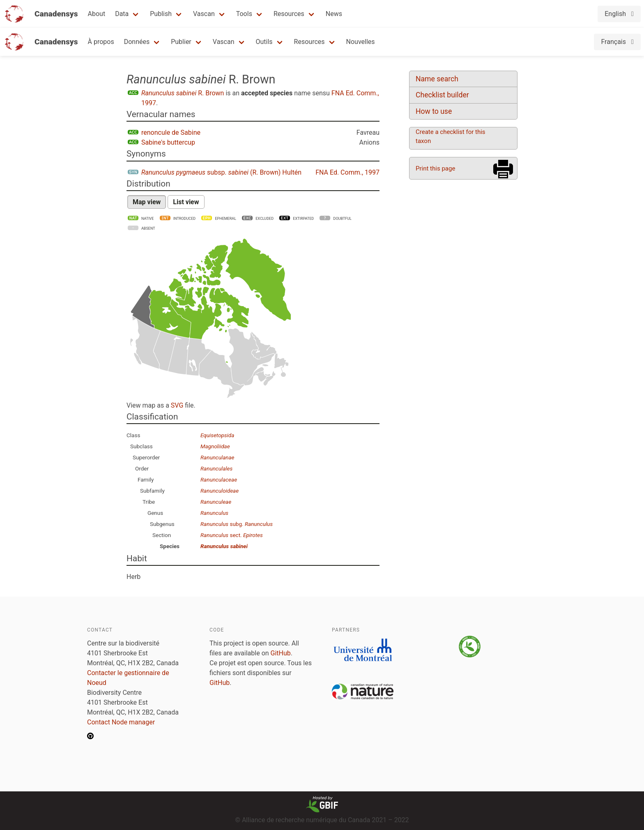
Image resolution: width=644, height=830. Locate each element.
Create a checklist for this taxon (451, 136)
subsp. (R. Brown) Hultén (221, 172)
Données (137, 42)
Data (122, 14)
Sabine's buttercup (168, 142)
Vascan (204, 14)
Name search (437, 79)
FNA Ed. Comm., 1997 (347, 172)
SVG (177, 405)
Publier (181, 42)
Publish (161, 14)
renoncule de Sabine (171, 133)
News (334, 14)
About (97, 14)
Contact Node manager (121, 722)
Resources (289, 14)
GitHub (281, 653)
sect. (232, 535)
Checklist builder (442, 95)
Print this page (435, 168)
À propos (101, 42)
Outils (264, 42)
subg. (237, 524)
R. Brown (183, 93)
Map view (147, 202)
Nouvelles (361, 42)
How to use (434, 111)
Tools (244, 14)
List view (186, 202)
